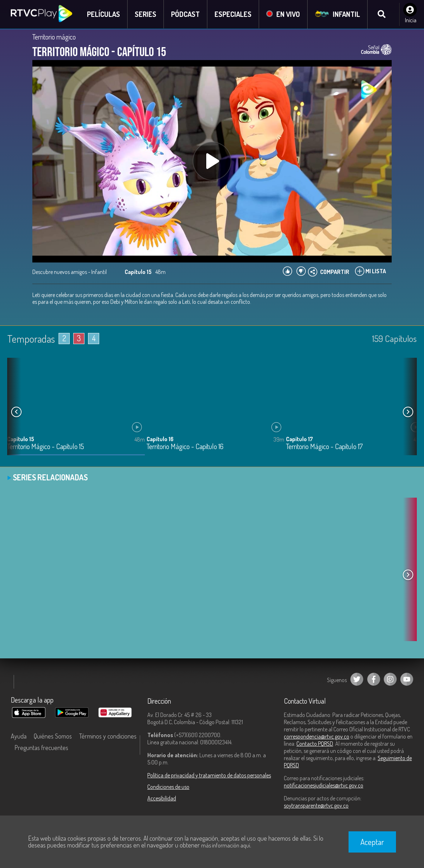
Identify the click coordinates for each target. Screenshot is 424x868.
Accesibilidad (162, 798)
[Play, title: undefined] (212, 161)
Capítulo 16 (160, 439)
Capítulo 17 (299, 439)
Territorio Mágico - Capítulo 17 (324, 447)
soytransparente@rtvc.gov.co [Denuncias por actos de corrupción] (316, 805)
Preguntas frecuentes (41, 748)
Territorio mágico (54, 37)
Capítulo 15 (21, 439)
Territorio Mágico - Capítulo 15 (46, 447)
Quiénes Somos (53, 736)
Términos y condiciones (108, 736)
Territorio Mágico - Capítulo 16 (185, 447)
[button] (408, 412)
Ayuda (19, 736)
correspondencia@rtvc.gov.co (317, 736)
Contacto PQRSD (315, 744)
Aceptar (372, 842)
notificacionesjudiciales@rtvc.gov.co (324, 785)
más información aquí (226, 845)
